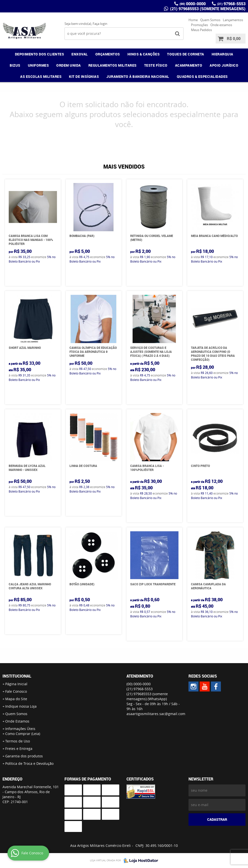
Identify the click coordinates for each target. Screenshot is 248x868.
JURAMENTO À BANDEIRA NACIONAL (138, 76)
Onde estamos (221, 25)
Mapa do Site (16, 699)
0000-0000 (193, 4)
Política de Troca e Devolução (29, 763)
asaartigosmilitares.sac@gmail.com (156, 714)
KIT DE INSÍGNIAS (84, 76)
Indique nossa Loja (21, 706)
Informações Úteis (20, 729)
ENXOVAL (80, 54)
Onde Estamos (17, 721)
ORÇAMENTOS (108, 54)
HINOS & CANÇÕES (144, 54)
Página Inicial (16, 684)
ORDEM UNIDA (69, 65)
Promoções (199, 25)
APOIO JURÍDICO (224, 65)
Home (193, 20)
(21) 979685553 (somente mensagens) (207, 9)
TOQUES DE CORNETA (186, 54)
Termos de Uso (18, 741)
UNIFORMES (38, 65)
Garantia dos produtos (24, 756)
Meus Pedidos (201, 30)
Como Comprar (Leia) (23, 734)
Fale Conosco (16, 691)
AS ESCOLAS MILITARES (41, 76)
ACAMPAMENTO (189, 65)
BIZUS (15, 65)
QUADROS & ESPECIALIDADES (202, 76)
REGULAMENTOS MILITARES (113, 65)
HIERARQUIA (222, 54)
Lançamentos (233, 20)
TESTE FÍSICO (156, 65)
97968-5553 (231, 4)
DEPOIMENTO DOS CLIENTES (40, 54)
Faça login (100, 24)
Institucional (17, 676)
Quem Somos (210, 20)
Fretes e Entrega (19, 749)
